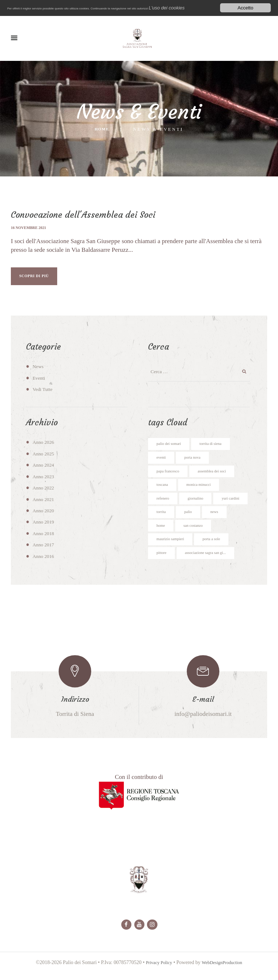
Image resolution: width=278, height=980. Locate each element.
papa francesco (170, 476)
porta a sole (219, 549)
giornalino (199, 505)
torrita (202, 520)
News (39, 369)
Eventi (40, 381)
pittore (162, 563)
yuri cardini (167, 520)
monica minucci (203, 491)
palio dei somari (171, 447)
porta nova (196, 462)
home (189, 534)
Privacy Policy (156, 975)
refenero (164, 505)
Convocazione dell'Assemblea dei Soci (87, 214)
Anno (45, 445)
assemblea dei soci (219, 476)
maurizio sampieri (173, 549)
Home (102, 130)
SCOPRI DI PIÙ (41, 278)
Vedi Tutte (44, 392)
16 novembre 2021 (31, 228)
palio (230, 520)
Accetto (245, 7)
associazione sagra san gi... (211, 563)
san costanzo (224, 534)
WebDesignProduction (224, 975)
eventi (162, 462)
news (161, 534)
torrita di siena (217, 447)
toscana (163, 491)
